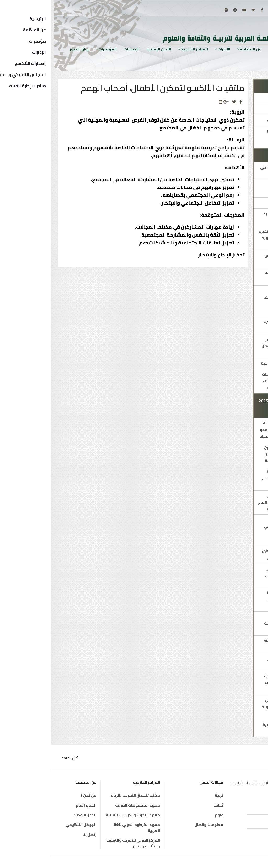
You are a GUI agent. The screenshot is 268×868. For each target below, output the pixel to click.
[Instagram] (184, 10)
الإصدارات (80, 49)
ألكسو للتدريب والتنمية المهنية (233, 217)
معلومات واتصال (158, 825)
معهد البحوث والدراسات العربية (82, 815)
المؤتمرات (57, 49)
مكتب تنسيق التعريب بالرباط (84, 795)
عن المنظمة (199, 49)
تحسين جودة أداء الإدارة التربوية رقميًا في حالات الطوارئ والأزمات (233, 683)
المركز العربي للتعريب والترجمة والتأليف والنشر (82, 843)
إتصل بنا (38, 835)
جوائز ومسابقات (239, 142)
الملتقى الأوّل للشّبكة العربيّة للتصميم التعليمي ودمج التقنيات (231, 478)
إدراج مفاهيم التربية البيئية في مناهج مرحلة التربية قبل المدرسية (233, 623)
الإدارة (248, 98)
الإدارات (173, 49)
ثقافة (167, 805)
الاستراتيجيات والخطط (235, 131)
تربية (168, 795)
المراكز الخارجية (143, 49)
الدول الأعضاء (34, 815)
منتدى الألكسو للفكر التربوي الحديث (235, 662)
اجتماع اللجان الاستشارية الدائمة (232, 728)
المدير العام (35, 805)
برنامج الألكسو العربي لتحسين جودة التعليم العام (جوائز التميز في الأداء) (230, 502)
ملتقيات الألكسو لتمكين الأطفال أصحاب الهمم (232, 554)
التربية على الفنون (238, 203)
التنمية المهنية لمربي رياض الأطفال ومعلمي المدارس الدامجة (234, 575)
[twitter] (202, 10)
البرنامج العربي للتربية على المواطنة (231, 171)
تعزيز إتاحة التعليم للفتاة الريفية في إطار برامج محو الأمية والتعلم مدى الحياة (231, 430)
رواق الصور (28, 49)
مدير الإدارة (244, 109)
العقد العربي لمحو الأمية (232, 363)
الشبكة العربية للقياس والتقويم (233, 259)
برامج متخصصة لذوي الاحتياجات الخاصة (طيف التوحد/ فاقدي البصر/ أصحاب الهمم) (233, 301)
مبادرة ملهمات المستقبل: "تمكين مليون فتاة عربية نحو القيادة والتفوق (231, 238)
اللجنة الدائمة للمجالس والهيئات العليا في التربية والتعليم (232, 707)
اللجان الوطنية (108, 49)
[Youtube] (193, 10)
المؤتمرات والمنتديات (235, 120)
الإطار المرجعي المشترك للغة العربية (233, 325)
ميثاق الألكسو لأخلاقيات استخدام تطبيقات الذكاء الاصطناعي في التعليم (232, 381)
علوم (168, 815)
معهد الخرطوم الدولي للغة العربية (86, 828)
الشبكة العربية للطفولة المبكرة (233, 644)
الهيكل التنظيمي (30, 825)
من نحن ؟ (37, 795)
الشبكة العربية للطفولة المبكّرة (233, 276)
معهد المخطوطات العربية (86, 805)
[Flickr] (175, 10)
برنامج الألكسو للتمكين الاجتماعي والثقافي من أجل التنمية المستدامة (233, 454)
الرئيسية (224, 49)
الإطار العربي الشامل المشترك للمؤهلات (236, 188)
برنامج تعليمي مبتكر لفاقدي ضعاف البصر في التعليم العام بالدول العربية (233, 530)
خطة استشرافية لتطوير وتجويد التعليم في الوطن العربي (232, 346)
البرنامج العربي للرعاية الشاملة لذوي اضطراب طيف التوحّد (234, 599)
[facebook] (211, 10)
